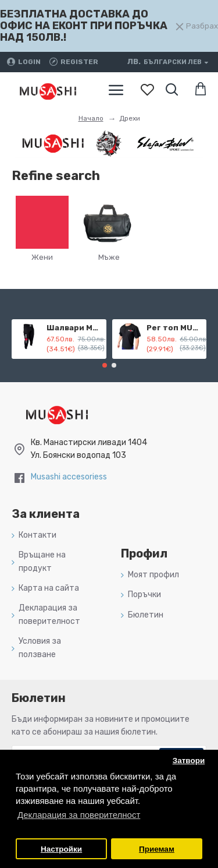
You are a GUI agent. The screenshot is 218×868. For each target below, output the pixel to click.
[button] (105, 365)
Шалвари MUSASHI (74, 328)
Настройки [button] (61, 849)
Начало (91, 118)
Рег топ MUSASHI (174, 328)
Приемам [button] (157, 849)
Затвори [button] (189, 761)
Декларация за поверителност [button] (79, 815)
